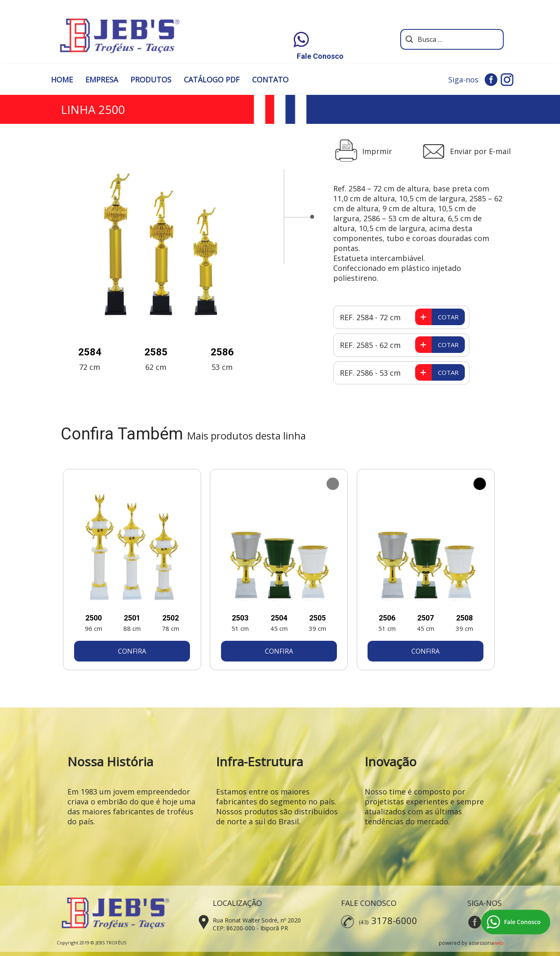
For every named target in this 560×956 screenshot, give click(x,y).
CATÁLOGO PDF (212, 80)
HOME (62, 80)
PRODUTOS (151, 80)
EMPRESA (102, 80)
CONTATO (270, 80)
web (499, 943)
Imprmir (377, 151)
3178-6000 (394, 920)
